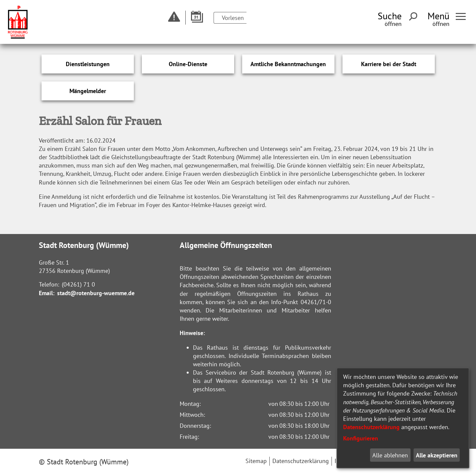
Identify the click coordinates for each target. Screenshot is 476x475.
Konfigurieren (361, 438)
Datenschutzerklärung (371, 427)
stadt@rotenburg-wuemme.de (96, 293)
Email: (47, 293)
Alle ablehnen (390, 455)
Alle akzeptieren (437, 455)
